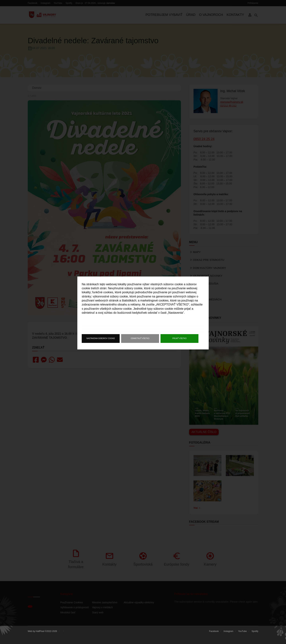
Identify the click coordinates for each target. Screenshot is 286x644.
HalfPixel (40, 631)
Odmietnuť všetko (140, 338)
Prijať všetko (179, 338)
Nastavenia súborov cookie (101, 338)
